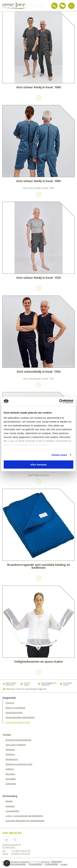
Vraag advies (63, 6)
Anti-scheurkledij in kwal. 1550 (39, 372)
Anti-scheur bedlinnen (16, 745)
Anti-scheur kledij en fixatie (18, 722)
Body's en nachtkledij (15, 708)
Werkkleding (10, 796)
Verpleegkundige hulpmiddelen (20, 717)
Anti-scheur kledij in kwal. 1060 (38, 87)
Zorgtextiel (9, 698)
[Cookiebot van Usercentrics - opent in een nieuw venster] (59, 401)
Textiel (7, 735)
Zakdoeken (11, 784)
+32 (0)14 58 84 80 (54, 6)
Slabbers (10, 769)
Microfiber (10, 774)
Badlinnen (10, 749)
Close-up (10, 703)
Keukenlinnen (12, 759)
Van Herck (45, 862)
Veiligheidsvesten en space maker (39, 661)
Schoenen (10, 806)
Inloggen (64, 864)
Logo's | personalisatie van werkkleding (24, 816)
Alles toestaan (38, 465)
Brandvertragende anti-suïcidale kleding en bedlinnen (39, 566)
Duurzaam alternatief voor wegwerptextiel (25, 821)
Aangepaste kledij (14, 712)
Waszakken (11, 779)
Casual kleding (12, 811)
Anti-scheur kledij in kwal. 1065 (38, 181)
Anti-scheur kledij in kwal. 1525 (38, 278)
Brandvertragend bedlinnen (18, 740)
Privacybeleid (35, 864)
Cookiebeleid (51, 864)
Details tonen (59, 455)
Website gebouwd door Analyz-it (16, 862)
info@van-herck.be (21, 854)
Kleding (9, 801)
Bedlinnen (10, 754)
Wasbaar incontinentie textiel (19, 764)
